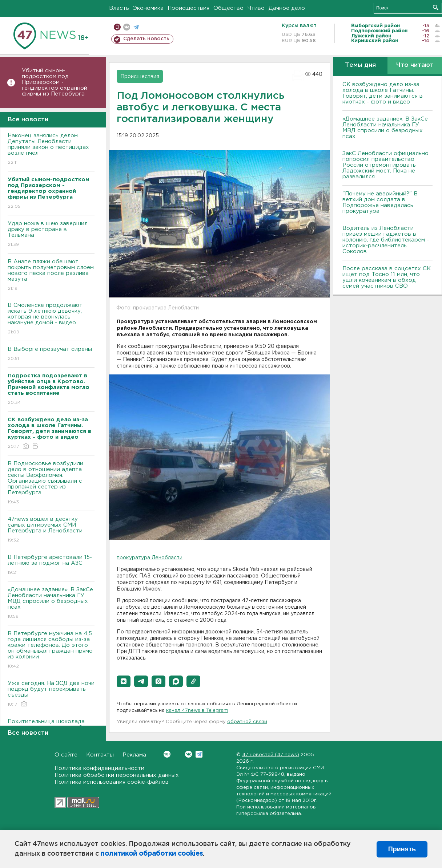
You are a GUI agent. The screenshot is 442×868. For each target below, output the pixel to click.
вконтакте (127, 27)
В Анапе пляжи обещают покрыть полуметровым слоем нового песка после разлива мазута (51, 275)
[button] (124, 681)
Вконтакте (167, 754)
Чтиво (256, 8)
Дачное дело (287, 8)
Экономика (148, 8)
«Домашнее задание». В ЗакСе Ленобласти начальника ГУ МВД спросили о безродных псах (51, 603)
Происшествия (188, 8)
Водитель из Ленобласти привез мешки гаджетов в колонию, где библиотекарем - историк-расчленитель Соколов (386, 240)
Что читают (415, 65)
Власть (119, 8)
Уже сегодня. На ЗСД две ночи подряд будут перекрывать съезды (51, 694)
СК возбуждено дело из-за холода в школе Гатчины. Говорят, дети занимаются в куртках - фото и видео (383, 93)
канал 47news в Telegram (197, 711)
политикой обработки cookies (152, 854)
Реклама (134, 755)
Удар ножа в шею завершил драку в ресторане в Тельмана (51, 234)
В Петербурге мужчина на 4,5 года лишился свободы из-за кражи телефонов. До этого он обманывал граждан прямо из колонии (51, 650)
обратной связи (247, 722)
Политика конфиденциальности (99, 768)
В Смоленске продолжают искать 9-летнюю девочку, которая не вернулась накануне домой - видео (51, 319)
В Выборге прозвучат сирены (51, 354)
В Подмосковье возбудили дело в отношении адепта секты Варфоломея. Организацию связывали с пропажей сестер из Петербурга (51, 483)
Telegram (199, 754)
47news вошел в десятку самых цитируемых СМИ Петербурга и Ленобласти (51, 530)
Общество (228, 8)
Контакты (100, 755)
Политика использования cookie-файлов (112, 782)
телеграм (136, 27)
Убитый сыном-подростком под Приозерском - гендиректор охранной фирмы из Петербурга (55, 82)
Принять (402, 849)
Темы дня (360, 65)
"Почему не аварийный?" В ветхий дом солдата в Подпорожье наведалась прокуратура (380, 202)
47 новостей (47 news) (271, 755)
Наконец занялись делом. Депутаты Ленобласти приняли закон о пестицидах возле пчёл (51, 149)
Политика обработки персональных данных (117, 775)
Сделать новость (146, 39)
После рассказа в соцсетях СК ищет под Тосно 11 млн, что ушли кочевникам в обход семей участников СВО (387, 277)
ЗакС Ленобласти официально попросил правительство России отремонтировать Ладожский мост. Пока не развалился (385, 165)
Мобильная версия (117, 27)
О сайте (66, 755)
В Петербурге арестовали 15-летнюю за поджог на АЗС (51, 565)
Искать (436, 7)
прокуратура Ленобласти (150, 558)
